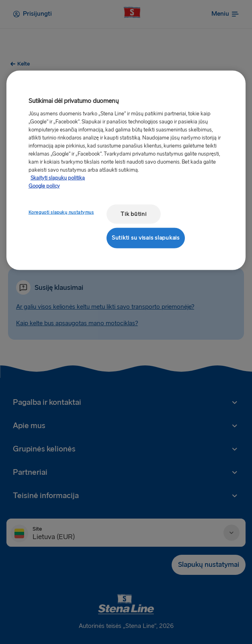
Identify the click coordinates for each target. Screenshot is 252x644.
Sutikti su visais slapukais (146, 238)
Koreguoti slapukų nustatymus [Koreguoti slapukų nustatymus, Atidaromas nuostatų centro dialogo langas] (61, 212)
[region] (126, 170)
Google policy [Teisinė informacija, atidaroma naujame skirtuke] (44, 186)
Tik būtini (133, 214)
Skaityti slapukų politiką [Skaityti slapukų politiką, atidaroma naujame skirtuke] (58, 178)
